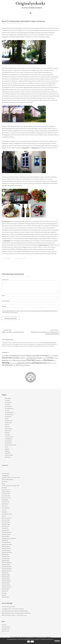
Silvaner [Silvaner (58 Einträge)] (29, 363)
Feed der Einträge (6, 627)
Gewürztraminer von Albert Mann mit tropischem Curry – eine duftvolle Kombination (45, 332)
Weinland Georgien (6, 551)
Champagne (5, 488)
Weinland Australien (6, 534)
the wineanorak (8, 441)
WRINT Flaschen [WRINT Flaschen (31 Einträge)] (20, 365)
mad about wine (8, 429)
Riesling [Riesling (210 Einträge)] (5, 363)
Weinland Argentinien (7, 532)
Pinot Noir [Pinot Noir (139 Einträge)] (31, 360)
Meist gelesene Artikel (7, 514)
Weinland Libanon (6, 561)
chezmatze (7, 400)
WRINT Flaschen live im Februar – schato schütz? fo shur (14, 615)
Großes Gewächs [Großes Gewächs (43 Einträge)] (37, 358)
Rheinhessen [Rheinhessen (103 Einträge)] (48, 360)
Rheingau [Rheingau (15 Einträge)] (42, 361)
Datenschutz (24, 637)
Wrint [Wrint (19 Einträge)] (15, 365)
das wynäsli (7, 404)
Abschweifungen (8, 258)
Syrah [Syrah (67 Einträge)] (45, 363)
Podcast (4, 516)
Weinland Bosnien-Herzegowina (9, 538)
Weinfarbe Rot (5, 528)
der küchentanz (8, 406)
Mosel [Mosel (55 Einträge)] (4, 360)
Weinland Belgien (6, 536)
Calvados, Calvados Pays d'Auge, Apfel (10, 486)
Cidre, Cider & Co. (6, 490)
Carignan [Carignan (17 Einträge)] (51, 356)
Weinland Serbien (6, 579)
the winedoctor (8, 443)
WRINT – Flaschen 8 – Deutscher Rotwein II (13, 331)
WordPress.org (5, 631)
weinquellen (8, 453)
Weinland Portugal (6, 575)
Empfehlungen (5, 500)
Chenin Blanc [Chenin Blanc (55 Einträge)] (16, 358)
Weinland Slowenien (6, 581)
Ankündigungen (5, 475)
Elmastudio (48, 637)
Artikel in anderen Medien (8, 480)
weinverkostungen (9, 455)
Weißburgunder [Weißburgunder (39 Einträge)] (9, 365)
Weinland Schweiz (6, 577)
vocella (6, 447)
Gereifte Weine (5, 504)
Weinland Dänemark (6, 542)
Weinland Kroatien (6, 559)
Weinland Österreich (6, 571)
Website (4, 306)
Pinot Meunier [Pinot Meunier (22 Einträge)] (24, 360)
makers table (8, 431)
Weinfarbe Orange (6, 524)
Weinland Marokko (6, 565)
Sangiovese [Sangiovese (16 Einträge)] (11, 363)
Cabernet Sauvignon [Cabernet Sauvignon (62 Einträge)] (42, 355)
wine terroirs (8, 457)
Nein (32, 642)
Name (4, 295)
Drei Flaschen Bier (6, 494)
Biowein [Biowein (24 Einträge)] (19, 356)
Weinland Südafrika (6, 585)
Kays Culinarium (6, 221)
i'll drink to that (8, 423)
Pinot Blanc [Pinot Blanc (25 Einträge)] (18, 360)
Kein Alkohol (5, 512)
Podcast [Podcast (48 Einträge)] (38, 360)
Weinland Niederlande (7, 569)
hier (18, 143)
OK (29, 642)
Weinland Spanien (6, 583)
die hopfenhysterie (9, 412)
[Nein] (57, 641)
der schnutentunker (9, 408)
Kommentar (5, 280)
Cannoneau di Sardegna (22, 258)
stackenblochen (8, 439)
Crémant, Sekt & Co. (6, 492)
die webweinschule (9, 415)
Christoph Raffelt (10, 24)
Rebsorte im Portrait (6, 518)
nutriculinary (8, 435)
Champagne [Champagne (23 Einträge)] (56, 356)
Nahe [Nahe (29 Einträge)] (7, 360)
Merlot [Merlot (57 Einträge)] (52, 358)
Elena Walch (7, 241)
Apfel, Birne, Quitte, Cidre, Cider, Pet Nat (11, 478)
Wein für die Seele (6, 522)
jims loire (7, 425)
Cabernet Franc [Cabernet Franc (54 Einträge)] (30, 355)
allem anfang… (8, 398)
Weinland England (6, 546)
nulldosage (7, 433)
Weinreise (4, 595)
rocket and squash (9, 437)
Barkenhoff (26, 148)
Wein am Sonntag (6, 520)
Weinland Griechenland (7, 553)
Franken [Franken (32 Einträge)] (22, 358)
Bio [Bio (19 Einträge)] (9, 356)
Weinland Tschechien (6, 587)
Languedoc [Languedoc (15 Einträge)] (44, 358)
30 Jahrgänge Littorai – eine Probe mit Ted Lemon (13, 609)
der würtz (7, 410)
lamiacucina (7, 427)
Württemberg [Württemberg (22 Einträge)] (27, 365)
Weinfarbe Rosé (5, 526)
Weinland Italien (5, 555)
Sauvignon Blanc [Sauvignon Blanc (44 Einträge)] (21, 363)
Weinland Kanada (6, 557)
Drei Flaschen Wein (6, 496)
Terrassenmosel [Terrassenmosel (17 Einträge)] (54, 363)
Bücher (3, 484)
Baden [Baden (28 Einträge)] (7, 356)
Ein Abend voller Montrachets (8, 607)
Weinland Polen (5, 573)
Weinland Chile (5, 540)
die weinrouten (8, 417)
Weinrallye (4, 593)
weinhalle (7, 449)
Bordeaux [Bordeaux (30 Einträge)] (23, 356)
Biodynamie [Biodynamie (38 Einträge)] (13, 356)
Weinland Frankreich (6, 548)
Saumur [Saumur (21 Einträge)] (15, 363)
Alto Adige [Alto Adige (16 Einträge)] (4, 356)
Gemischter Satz (6, 502)
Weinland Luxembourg (7, 563)
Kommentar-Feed (6, 629)
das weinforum (8, 402)
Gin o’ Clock (4, 506)
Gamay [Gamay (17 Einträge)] (26, 358)
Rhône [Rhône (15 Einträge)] (54, 361)
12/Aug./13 (4, 24)
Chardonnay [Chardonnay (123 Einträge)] (7, 358)
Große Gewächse (6, 508)
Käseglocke (35, 148)
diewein (7, 419)
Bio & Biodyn (5, 482)
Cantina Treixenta (43, 245)
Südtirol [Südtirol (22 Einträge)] (49, 363)
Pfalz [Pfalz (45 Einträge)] (14, 360)
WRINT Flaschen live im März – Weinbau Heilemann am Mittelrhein (16, 613)
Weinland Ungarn (6, 589)
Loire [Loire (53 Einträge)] (48, 358)
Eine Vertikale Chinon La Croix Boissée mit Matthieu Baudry (15, 611)
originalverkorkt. (17, 637)
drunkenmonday (8, 421)
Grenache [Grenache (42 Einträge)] (30, 358)
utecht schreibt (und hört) (11, 445)
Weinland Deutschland (7, 544)
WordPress (35, 637)
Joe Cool (4, 510)
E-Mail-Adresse (6, 301)
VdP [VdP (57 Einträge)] (3, 365)
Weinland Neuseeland (7, 567)
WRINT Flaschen (5, 597)
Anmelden (4, 625)
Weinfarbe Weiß (5, 530)
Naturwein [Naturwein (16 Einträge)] (10, 360)
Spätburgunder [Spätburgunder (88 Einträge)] (37, 363)
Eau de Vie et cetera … (7, 498)
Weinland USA (5, 591)
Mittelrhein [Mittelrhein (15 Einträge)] (56, 358)
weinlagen (7, 451)
